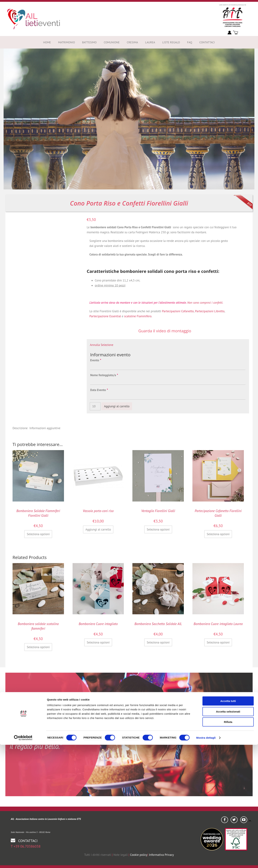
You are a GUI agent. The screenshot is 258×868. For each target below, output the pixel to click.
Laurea (150, 42)
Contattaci (207, 42)
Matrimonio (66, 42)
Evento (95, 360)
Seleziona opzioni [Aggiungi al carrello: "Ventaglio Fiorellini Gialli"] (158, 529)
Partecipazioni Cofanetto (178, 311)
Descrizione (20, 428)
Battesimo (89, 42)
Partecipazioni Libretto (210, 311)
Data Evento (99, 390)
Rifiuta (228, 845)
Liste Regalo (171, 42)
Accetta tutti (228, 824)
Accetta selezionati (228, 835)
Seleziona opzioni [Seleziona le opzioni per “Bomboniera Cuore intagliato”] (98, 642)
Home (47, 42)
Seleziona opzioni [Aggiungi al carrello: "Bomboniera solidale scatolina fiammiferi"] (38, 647)
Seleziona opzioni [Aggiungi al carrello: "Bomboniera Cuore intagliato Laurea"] (218, 642)
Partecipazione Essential (105, 316)
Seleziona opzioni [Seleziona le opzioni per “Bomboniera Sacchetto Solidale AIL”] (158, 642)
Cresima (132, 42)
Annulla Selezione (101, 345)
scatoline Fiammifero (138, 316)
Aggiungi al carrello (117, 406)
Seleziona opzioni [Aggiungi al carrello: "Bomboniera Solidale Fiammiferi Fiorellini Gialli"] (38, 534)
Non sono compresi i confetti (205, 303)
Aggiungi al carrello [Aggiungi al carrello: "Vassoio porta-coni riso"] (98, 529)
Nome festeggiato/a (104, 375)
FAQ (190, 42)
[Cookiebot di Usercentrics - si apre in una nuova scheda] (23, 861)
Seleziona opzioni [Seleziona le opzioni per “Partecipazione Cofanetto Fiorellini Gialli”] (218, 534)
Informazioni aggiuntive (45, 428)
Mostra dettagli (206, 861)
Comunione (112, 42)
